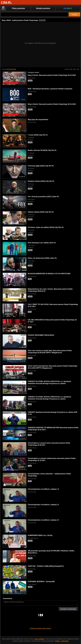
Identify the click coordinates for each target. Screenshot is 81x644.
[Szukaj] (34, 14)
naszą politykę (39, 639)
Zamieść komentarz (68, 609)
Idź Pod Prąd (11, 69)
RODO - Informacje (62, 641)
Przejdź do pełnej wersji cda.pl (40, 628)
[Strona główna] (6, 3)
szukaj (74, 14)
